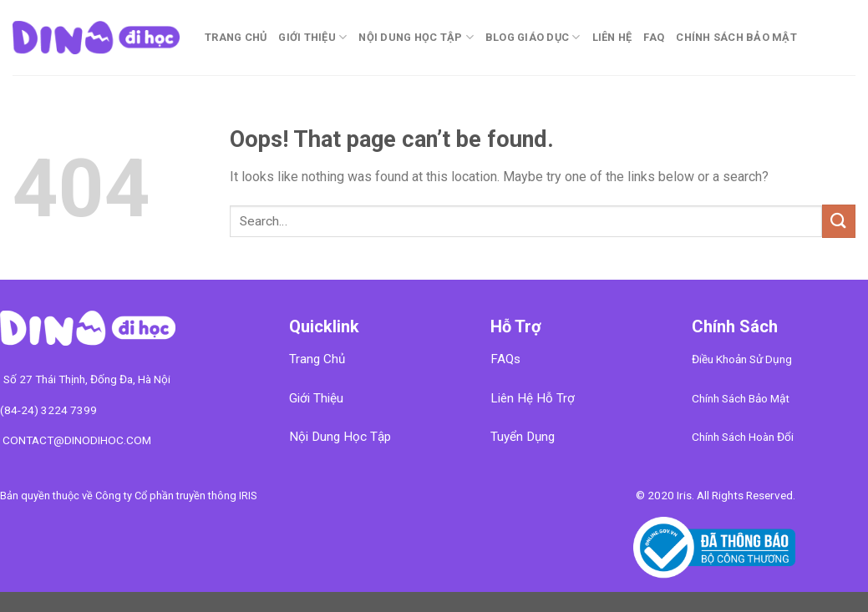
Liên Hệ (612, 37)
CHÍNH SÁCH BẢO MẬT (736, 37)
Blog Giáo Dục (533, 37)
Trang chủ (236, 37)
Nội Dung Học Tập (416, 37)
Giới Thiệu (312, 37)
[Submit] (839, 221)
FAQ (654, 37)
